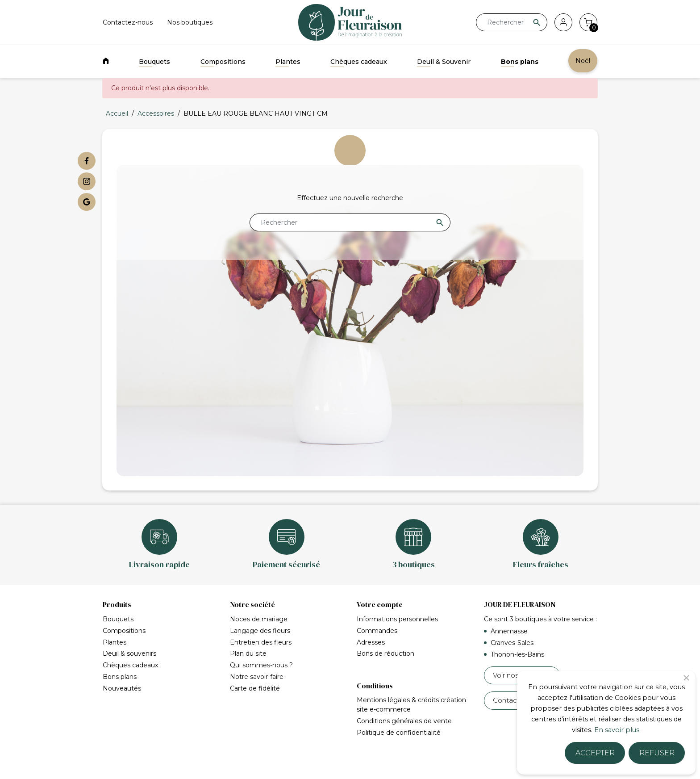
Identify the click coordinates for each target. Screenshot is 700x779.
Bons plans (520, 62)
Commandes (377, 631)
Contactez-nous (128, 22)
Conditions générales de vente (404, 710)
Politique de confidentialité (399, 722)
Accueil (119, 763)
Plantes (288, 62)
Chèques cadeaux (359, 62)
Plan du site (248, 653)
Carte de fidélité (255, 688)
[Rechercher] (512, 22)
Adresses (371, 642)
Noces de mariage (259, 619)
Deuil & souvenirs (129, 653)
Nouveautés (122, 688)
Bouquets (154, 62)
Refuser (657, 753)
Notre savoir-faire (257, 677)
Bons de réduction (385, 653)
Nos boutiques (190, 22)
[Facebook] (87, 161)
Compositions (223, 62)
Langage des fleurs (260, 631)
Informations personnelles (397, 619)
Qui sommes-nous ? (261, 665)
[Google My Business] (87, 202)
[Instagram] (87, 181)
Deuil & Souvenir (444, 62)
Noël (583, 61)
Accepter (595, 753)
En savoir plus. (617, 730)
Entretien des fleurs (261, 642)
